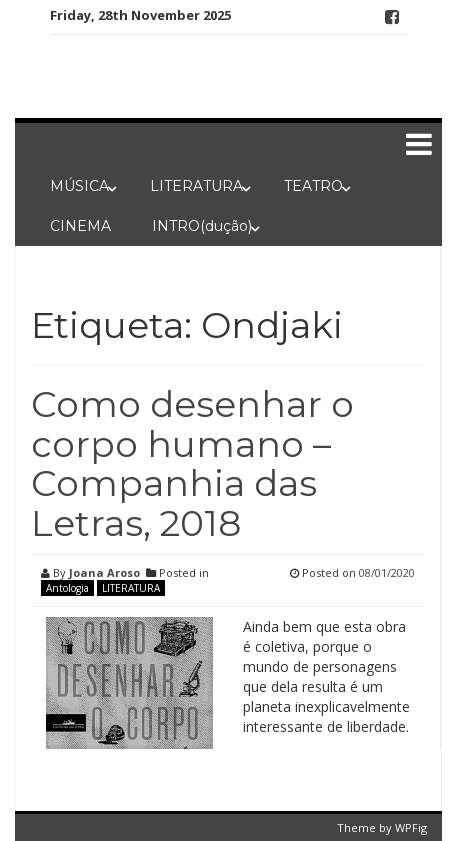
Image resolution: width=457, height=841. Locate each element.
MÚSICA (79, 186)
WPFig (411, 827)
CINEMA (80, 226)
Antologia (67, 588)
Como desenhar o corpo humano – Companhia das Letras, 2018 (192, 463)
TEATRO (313, 186)
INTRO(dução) (202, 226)
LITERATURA (196, 186)
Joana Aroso (104, 572)
